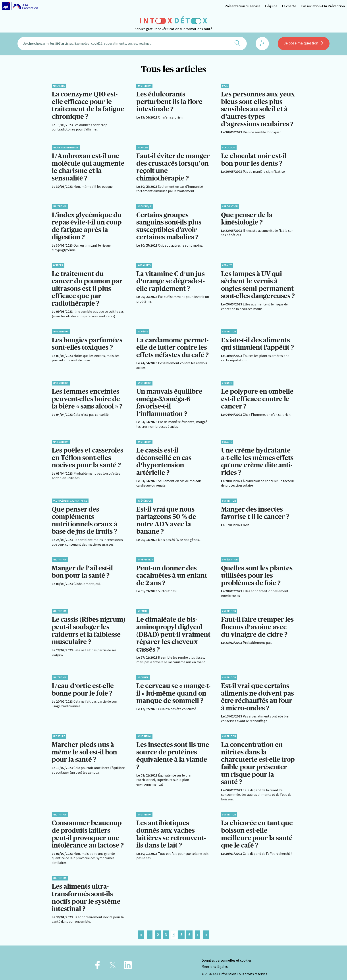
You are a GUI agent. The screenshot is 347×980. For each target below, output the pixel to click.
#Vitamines (144, 264)
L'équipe (271, 6)
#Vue (225, 86)
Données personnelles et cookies (227, 953)
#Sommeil (143, 672)
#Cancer (143, 147)
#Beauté (227, 264)
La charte (289, 6)
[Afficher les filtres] (262, 45)
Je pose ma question (304, 45)
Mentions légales (215, 959)
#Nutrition (145, 86)
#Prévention (230, 205)
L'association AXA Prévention (323, 6)
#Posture (59, 731)
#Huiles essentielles (66, 147)
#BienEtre (59, 86)
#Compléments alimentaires (70, 497)
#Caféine (143, 329)
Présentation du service (242, 6)
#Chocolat (229, 147)
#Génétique (145, 205)
